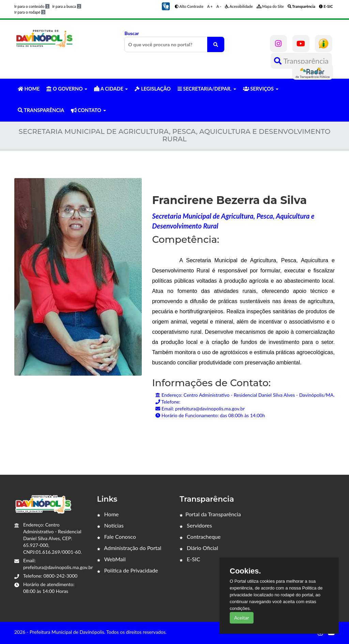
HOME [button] (29, 89)
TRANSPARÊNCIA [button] (41, 110)
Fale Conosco (117, 537)
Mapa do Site (270, 6)
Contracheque (200, 537)
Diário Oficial (199, 548)
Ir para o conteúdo (32, 6)
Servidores (196, 525)
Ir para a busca (67, 6)
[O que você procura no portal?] (216, 44)
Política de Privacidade (128, 570)
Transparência (301, 61)
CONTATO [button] (88, 110)
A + (210, 6)
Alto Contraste (189, 6)
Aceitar (242, 618)
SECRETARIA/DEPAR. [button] (207, 89)
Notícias (110, 525)
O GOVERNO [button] (67, 89)
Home (108, 514)
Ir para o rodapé (30, 12)
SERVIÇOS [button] (261, 89)
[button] (166, 6)
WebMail (111, 559)
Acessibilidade (239, 6)
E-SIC (190, 559)
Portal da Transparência (210, 514)
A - (219, 6)
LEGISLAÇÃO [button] (153, 89)
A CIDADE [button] (111, 89)
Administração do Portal (129, 548)
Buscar (174, 41)
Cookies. (245, 571)
